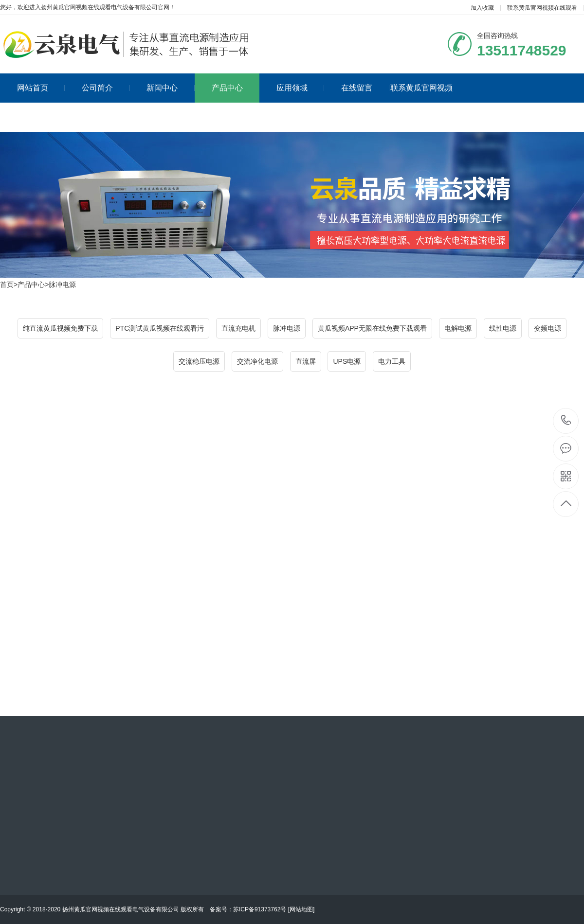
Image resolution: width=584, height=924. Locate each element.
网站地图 (301, 909)
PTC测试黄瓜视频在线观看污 (160, 328)
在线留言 (365, 88)
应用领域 (301, 88)
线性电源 (503, 328)
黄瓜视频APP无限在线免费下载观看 (372, 328)
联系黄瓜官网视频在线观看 (542, 8)
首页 (7, 284)
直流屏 (306, 361)
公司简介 (106, 88)
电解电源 (458, 328)
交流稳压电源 (199, 361)
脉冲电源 (62, 284)
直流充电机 (238, 328)
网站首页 (41, 88)
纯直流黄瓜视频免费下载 (60, 328)
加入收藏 (482, 8)
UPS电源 (347, 361)
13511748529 (566, 420)
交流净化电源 (257, 361)
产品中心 (227, 88)
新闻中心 (171, 88)
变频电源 (547, 328)
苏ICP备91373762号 (260, 909)
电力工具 (392, 361)
